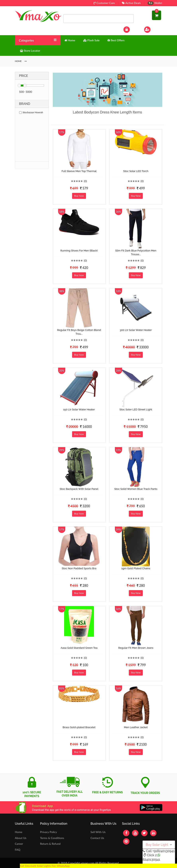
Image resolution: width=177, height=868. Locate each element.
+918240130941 (163, 851)
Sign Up (152, 29)
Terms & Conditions (52, 838)
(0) (85, 181)
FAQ (18, 850)
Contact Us (97, 838)
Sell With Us (98, 832)
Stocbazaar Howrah (31, 112)
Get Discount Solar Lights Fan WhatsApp (45, 866)
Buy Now (79, 196)
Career (19, 844)
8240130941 (151, 860)
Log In (131, 29)
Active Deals (131, 3)
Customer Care (104, 3)
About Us (21, 838)
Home (19, 832)
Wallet (155, 3)
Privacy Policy (48, 832)
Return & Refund (50, 844)
